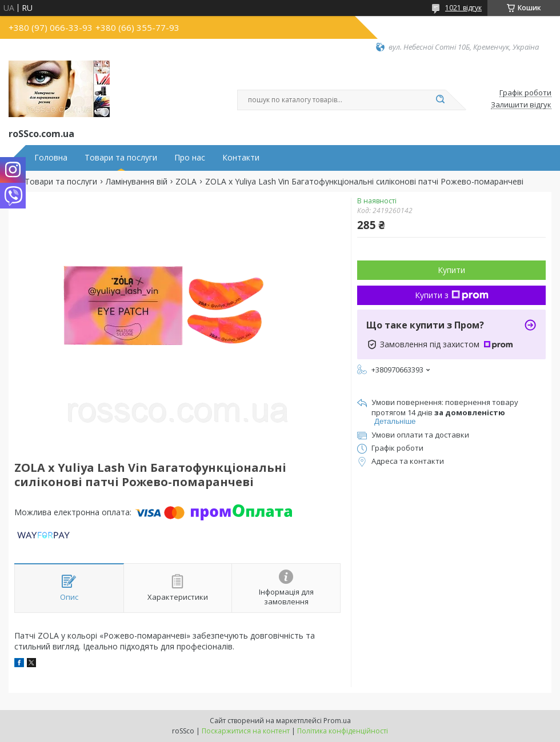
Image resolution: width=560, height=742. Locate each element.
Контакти (241, 158)
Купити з (452, 295)
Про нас (190, 158)
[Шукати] (440, 100)
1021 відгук (463, 8)
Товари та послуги (121, 158)
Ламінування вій (137, 182)
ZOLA (186, 182)
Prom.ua (337, 721)
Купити (451, 270)
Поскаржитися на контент (246, 731)
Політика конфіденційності (343, 731)
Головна (51, 158)
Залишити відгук (521, 105)
